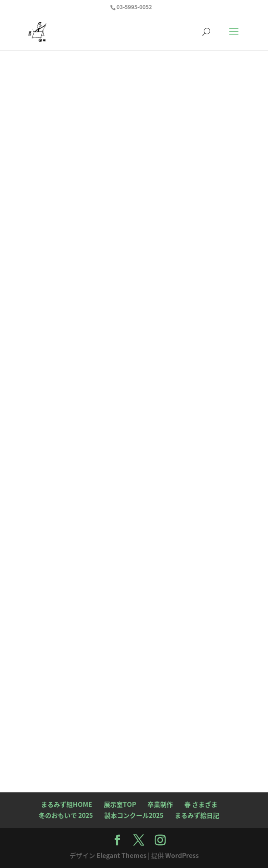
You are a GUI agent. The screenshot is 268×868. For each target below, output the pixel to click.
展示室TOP (120, 804)
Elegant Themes (121, 855)
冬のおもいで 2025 (66, 815)
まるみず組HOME (67, 804)
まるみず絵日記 (197, 815)
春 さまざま (201, 804)
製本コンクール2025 (134, 815)
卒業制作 (160, 804)
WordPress (182, 855)
